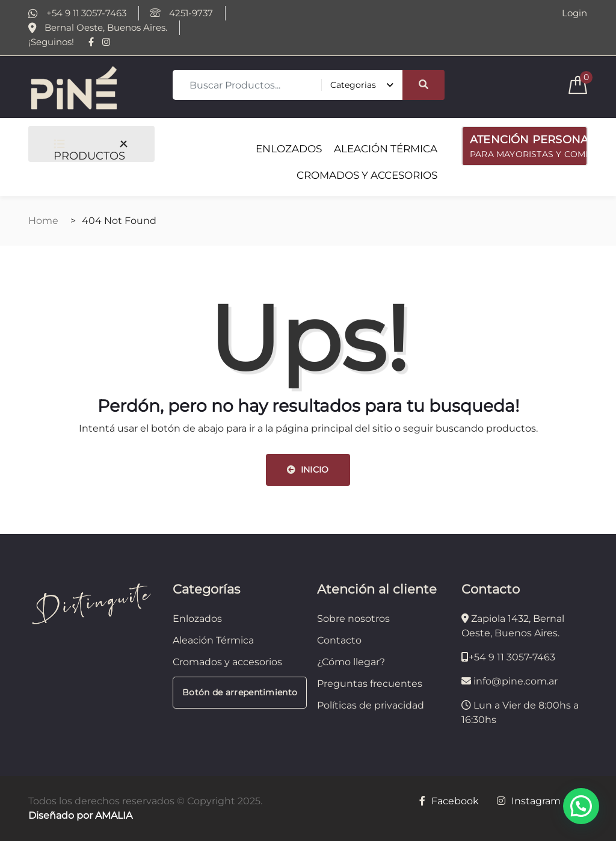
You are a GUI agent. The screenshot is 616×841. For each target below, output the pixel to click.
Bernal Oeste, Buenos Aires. (98, 28)
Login (574, 13)
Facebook (449, 801)
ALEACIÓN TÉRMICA (386, 149)
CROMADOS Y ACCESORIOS (367, 175)
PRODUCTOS (89, 150)
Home (43, 221)
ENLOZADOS (289, 149)
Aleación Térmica (213, 640)
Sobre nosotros (353, 619)
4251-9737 (181, 13)
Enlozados (197, 619)
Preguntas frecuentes (370, 684)
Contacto (339, 640)
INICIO (308, 470)
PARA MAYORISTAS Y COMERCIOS (529, 145)
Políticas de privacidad (371, 705)
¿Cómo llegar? (351, 662)
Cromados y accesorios (227, 662)
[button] (581, 806)
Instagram (529, 801)
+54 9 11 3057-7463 (77, 13)
